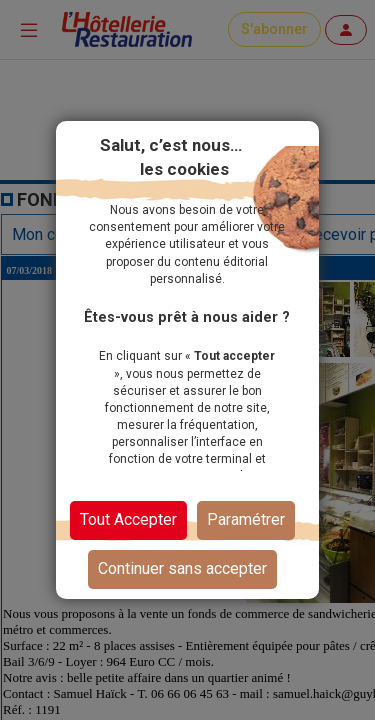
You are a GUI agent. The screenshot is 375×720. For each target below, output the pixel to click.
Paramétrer (246, 519)
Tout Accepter (128, 519)
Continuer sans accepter (182, 568)
